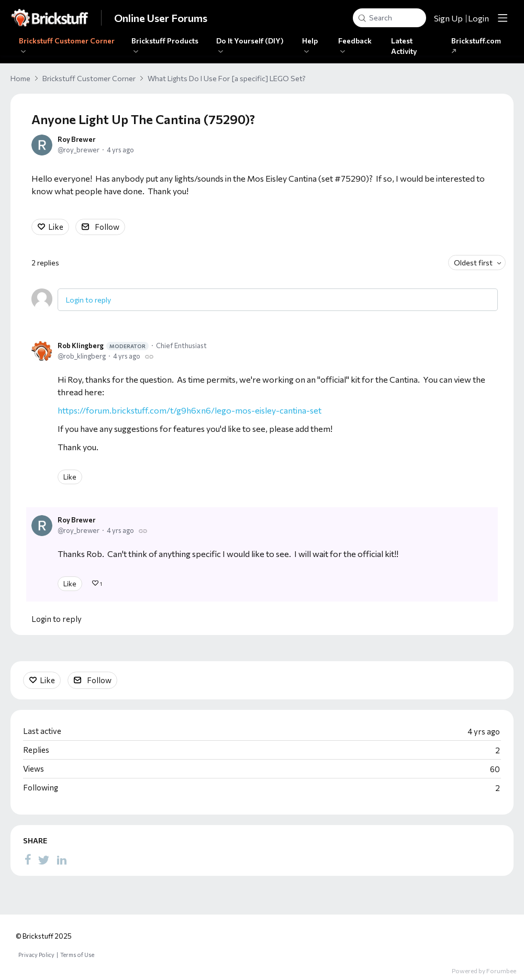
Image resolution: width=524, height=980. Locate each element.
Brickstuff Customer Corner (67, 41)
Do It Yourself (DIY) (250, 41)
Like (56, 227)
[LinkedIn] (62, 859)
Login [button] (478, 18)
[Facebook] (28, 859)
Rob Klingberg (103, 346)
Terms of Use (77, 955)
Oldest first (473, 263)
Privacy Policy (36, 955)
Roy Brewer (76, 139)
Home (20, 78)
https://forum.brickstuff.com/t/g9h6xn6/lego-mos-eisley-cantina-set (189, 410)
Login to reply (88, 300)
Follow (107, 227)
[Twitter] (44, 859)
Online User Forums (161, 18)
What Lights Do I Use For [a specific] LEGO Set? (227, 78)
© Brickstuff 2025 (44, 936)
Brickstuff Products (165, 41)
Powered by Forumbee (484, 971)
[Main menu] (503, 18)
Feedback (355, 41)
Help (310, 41)
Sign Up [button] (448, 18)
